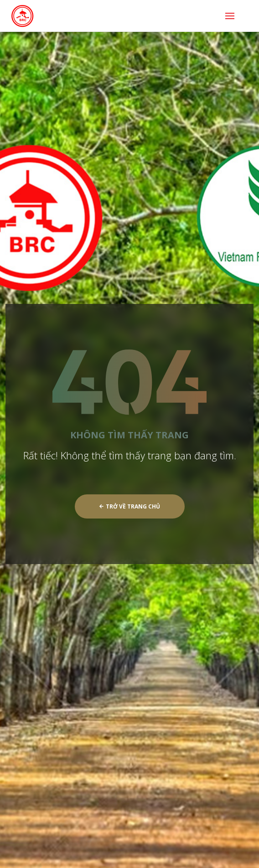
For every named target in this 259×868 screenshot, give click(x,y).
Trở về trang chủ (130, 506)
